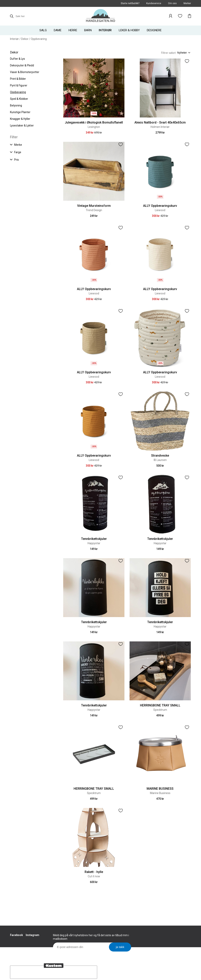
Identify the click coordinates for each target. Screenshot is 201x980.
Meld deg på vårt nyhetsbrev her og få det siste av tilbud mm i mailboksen (91, 937)
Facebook (16, 935)
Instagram (32, 935)
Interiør (14, 39)
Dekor (25, 39)
